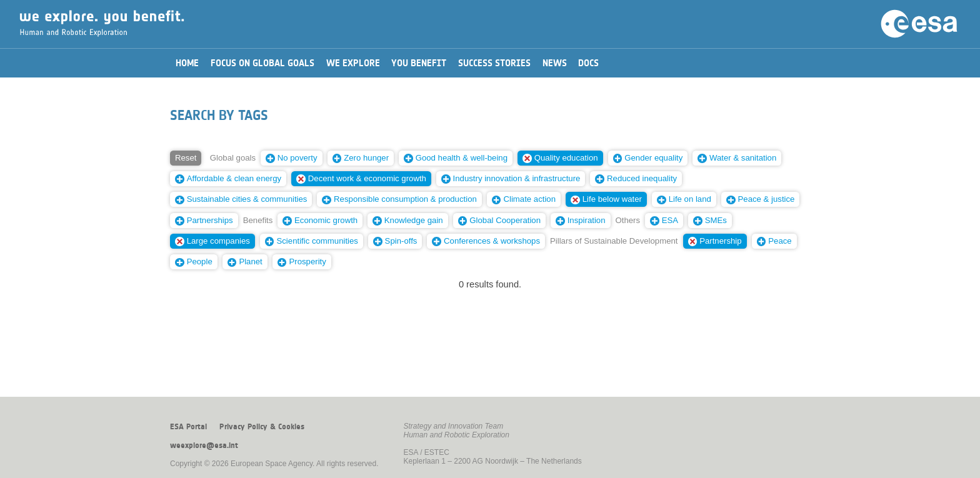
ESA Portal (188, 427)
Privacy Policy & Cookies (262, 427)
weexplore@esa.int (204, 446)
